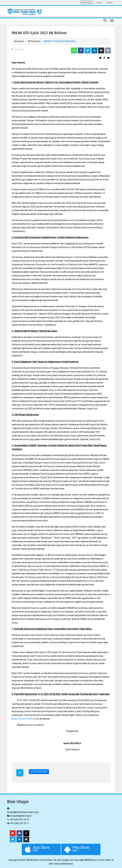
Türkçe (99, 3)
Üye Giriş (87, 3)
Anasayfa (19, 41)
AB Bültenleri (34, 41)
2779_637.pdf (39, 772)
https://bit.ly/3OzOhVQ (24, 719)
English (110, 3)
